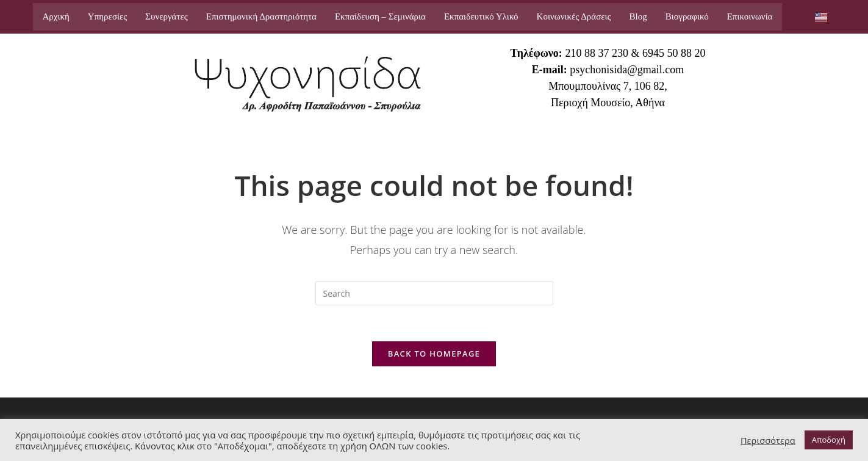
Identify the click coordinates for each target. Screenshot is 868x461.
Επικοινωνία (750, 16)
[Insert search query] (434, 293)
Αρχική (56, 16)
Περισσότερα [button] (768, 440)
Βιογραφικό (687, 16)
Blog (638, 16)
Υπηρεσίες (107, 16)
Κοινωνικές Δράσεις (574, 16)
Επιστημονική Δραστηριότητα (261, 16)
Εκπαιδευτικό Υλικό (481, 16)
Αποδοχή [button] (829, 440)
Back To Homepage (434, 355)
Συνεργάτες (166, 16)
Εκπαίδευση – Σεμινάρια (380, 16)
